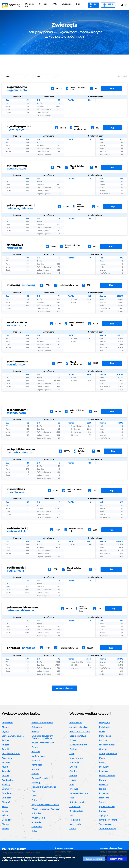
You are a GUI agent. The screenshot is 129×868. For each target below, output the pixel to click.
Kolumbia (36, 814)
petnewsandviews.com (22, 610)
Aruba (5, 767)
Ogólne (103, 749)
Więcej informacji (94, 859)
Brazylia (35, 732)
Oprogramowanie (108, 754)
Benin (5, 816)
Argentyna (7, 758)
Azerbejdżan (8, 780)
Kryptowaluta (76, 811)
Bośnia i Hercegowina (42, 723)
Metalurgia (105, 727)
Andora (5, 740)
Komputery (75, 807)
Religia (103, 789)
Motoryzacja (105, 736)
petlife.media (15, 571)
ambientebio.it (16, 531)
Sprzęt (102, 811)
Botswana (37, 727)
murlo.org (28, 285)
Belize (5, 811)
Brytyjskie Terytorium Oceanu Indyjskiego (42, 737)
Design (73, 749)
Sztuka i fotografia (108, 820)
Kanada (35, 774)
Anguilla (6, 749)
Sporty (102, 802)
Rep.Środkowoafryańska (44, 787)
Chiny (34, 800)
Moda (102, 732)
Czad (34, 791)
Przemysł (104, 771)
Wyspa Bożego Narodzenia (45, 805)
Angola (5, 745)
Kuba (34, 831)
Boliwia (5, 829)
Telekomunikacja (108, 829)
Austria (5, 776)
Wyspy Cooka (38, 818)
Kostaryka (36, 822)
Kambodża (37, 765)
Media (72, 829)
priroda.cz (28, 648)
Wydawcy (66, 4)
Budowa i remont (78, 745)
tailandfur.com (16, 413)
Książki (73, 816)
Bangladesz (8, 793)
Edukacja (74, 763)
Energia (73, 767)
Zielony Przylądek (40, 778)
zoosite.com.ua (16, 325)
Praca (102, 758)
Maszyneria (75, 824)
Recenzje (43, 4)
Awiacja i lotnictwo (79, 727)
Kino (72, 798)
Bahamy (6, 785)
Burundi (36, 761)
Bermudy (7, 820)
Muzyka (103, 740)
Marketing (75, 820)
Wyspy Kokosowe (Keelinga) (46, 809)
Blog (78, 4)
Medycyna (104, 723)
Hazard (73, 780)
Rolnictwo (104, 793)
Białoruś (6, 802)
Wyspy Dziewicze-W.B (43, 743)
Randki (103, 780)
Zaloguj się (93, 5)
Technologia (105, 824)
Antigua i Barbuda (11, 754)
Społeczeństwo (107, 807)
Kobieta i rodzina (78, 802)
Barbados (7, 798)
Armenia (6, 763)
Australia (6, 771)
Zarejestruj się (108, 5)
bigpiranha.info (17, 90)
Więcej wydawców (65, 688)
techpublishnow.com (20, 453)
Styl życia (104, 816)
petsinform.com (17, 365)
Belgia (5, 807)
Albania (5, 727)
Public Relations (107, 776)
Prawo (102, 763)
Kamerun (36, 769)
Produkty (104, 767)
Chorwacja (37, 827)
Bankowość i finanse (80, 732)
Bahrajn (6, 789)
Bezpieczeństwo (78, 736)
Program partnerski (64, 848)
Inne (72, 785)
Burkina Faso (38, 756)
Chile (34, 796)
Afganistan (7, 723)
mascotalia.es (15, 492)
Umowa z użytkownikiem (111, 848)
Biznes (73, 740)
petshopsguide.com (20, 208)
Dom (72, 754)
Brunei (35, 747)
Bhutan (6, 824)
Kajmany (36, 783)
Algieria (5, 732)
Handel (73, 776)
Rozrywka (104, 798)
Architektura (76, 723)
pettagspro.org (16, 169)
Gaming (73, 771)
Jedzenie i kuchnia (79, 793)
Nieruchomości (107, 745)
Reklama (104, 785)
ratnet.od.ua (15, 248)
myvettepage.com (18, 129)
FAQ (55, 4)
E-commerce (76, 758)
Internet (74, 789)
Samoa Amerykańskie (13, 736)
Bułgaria (36, 752)
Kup (112, 89)
